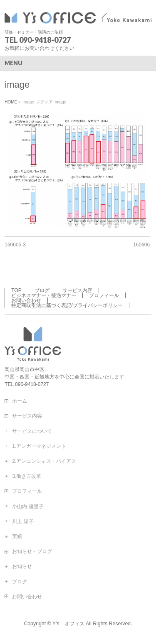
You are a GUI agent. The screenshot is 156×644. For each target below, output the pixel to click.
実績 (17, 536)
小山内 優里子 (28, 506)
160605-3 (15, 245)
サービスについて (32, 431)
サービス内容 (77, 290)
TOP (16, 290)
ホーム (20, 401)
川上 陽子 (23, 521)
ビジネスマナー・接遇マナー (44, 295)
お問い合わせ (26, 300)
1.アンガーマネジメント (39, 446)
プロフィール (104, 295)
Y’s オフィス (68, 624)
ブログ (42, 290)
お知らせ (22, 566)
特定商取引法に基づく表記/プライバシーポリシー (67, 305)
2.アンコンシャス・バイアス (44, 461)
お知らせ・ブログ (32, 551)
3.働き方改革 (27, 476)
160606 (141, 245)
